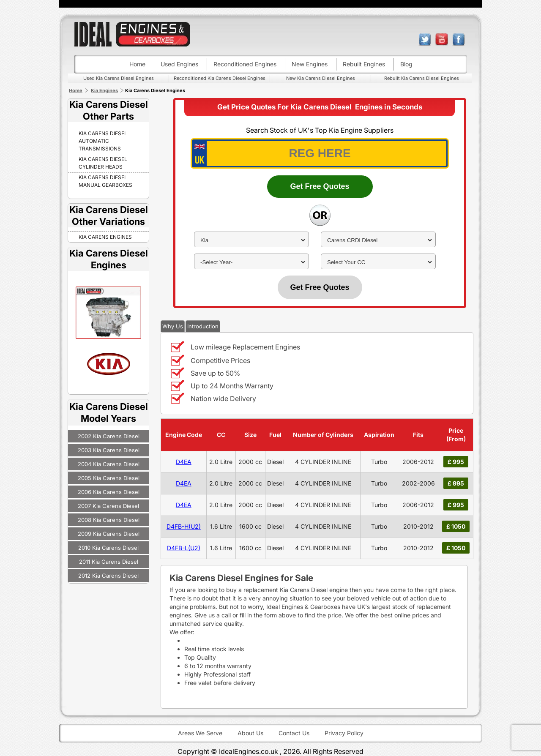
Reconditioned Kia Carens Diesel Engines (220, 78)
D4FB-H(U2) (184, 526)
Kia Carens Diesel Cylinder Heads (103, 163)
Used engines (179, 64)
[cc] (378, 262)
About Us (250, 733)
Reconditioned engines (245, 64)
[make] (251, 240)
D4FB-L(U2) (184, 548)
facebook (459, 39)
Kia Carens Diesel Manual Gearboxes (105, 181)
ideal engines (132, 34)
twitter (425, 39)
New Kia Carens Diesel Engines (321, 78)
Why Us (173, 326)
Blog (406, 64)
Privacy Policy (344, 733)
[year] (251, 262)
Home (137, 64)
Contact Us (294, 733)
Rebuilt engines (364, 64)
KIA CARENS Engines (105, 237)
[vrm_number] (320, 153)
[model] (378, 240)
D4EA (184, 462)
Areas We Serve (200, 733)
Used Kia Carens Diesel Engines (119, 78)
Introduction (203, 326)
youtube (442, 39)
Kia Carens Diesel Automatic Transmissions (103, 141)
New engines (310, 64)
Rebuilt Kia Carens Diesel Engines (422, 78)
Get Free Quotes (320, 186)
